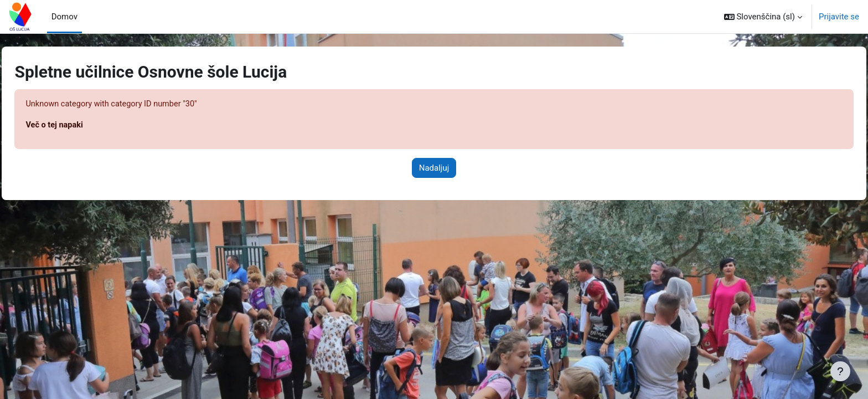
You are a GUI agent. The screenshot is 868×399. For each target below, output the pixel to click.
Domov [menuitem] (64, 17)
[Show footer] (840, 371)
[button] (763, 17)
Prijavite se (839, 17)
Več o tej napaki (80, 126)
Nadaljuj (434, 168)
